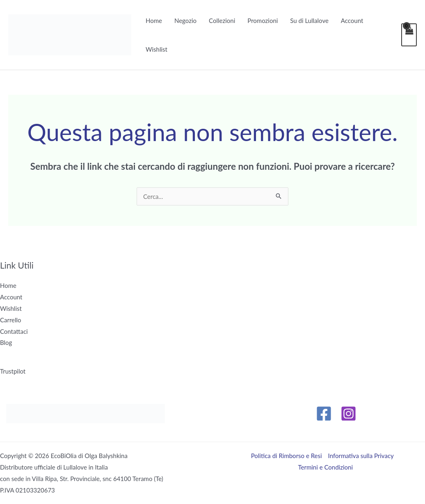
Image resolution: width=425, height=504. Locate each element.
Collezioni (222, 21)
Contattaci (14, 331)
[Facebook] (324, 414)
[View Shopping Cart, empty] (409, 35)
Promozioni (263, 21)
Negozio (185, 21)
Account (352, 21)
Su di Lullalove (309, 21)
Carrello (11, 320)
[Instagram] (348, 414)
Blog (6, 342)
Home (154, 21)
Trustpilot (13, 371)
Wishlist (157, 49)
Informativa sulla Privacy (361, 456)
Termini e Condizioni (325, 467)
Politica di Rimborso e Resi (287, 456)
